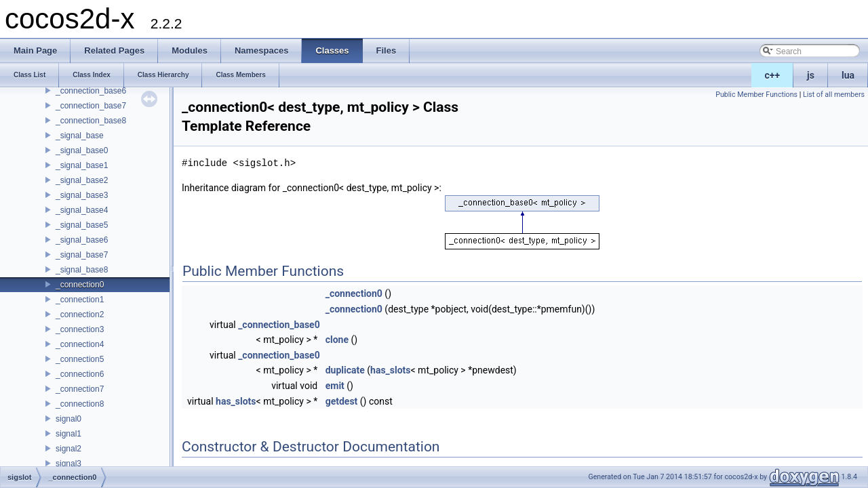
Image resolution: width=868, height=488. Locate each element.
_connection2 (80, 314)
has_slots (390, 370)
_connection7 (80, 389)
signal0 (68, 419)
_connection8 (80, 404)
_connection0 (80, 285)
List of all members (834, 95)
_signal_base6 (82, 240)
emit (335, 386)
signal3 (68, 464)
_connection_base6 (91, 91)
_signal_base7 (82, 255)
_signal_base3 (82, 195)
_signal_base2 (82, 180)
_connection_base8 (91, 121)
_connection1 (80, 300)
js (811, 75)
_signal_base (80, 136)
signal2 (68, 449)
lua (848, 75)
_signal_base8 (82, 270)
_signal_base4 (82, 210)
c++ (773, 75)
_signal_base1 (82, 165)
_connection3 (80, 329)
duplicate (345, 370)
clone (337, 340)
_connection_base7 (91, 106)
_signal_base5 (82, 225)
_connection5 (80, 359)
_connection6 (80, 374)
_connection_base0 (279, 325)
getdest (342, 401)
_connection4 (80, 344)
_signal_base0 (82, 150)
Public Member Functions (756, 95)
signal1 (68, 434)
